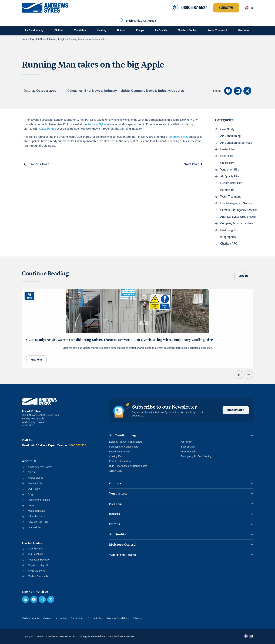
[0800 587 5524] (176, 8)
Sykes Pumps (48, 129)
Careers (48, 619)
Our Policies (77, 619)
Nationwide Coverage (141, 21)
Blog (32, 39)
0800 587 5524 (194, 8)
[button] (228, 91)
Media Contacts (31, 619)
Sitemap (137, 619)
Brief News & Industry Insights (51, 39)
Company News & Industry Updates (157, 91)
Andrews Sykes (97, 125)
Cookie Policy (95, 619)
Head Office (31, 411)
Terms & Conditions (118, 619)
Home (25, 39)
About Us (61, 619)
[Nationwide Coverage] (121, 21)
